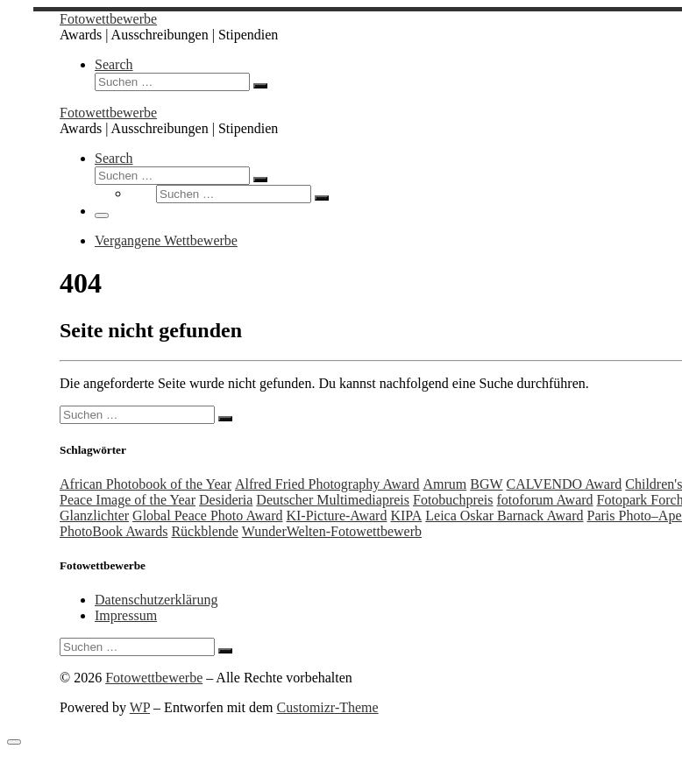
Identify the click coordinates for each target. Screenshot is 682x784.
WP (140, 707)
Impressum (126, 615)
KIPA (406, 516)
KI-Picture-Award (336, 516)
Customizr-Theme (328, 707)
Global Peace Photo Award (207, 516)
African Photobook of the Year (146, 484)
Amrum (444, 484)
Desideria (226, 500)
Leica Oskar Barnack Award (504, 516)
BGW (486, 484)
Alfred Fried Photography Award (327, 484)
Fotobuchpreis (453, 500)
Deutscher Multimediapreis (333, 500)
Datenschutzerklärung (156, 600)
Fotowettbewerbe (154, 678)
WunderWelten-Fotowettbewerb (332, 531)
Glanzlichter (94, 516)
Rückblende (204, 531)
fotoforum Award (545, 500)
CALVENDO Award (565, 484)
